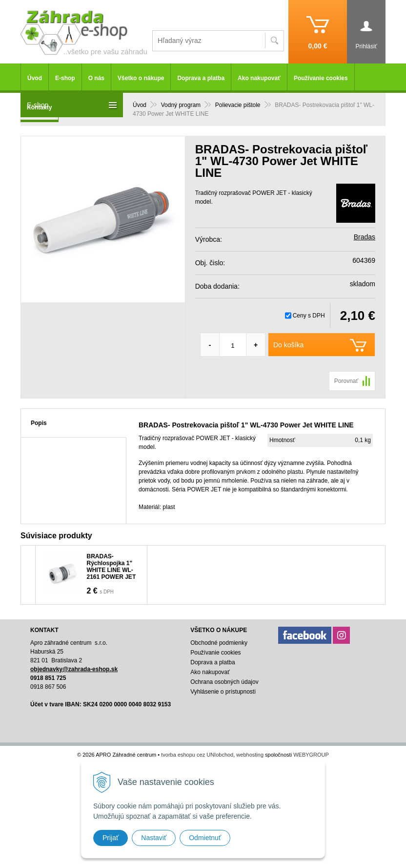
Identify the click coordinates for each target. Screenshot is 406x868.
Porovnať (346, 381)
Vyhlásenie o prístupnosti (223, 692)
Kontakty (39, 107)
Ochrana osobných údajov (224, 682)
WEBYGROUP (311, 755)
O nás (96, 78)
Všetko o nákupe (141, 78)
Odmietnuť (205, 838)
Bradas (365, 237)
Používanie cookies (321, 78)
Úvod (35, 78)
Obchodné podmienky (219, 643)
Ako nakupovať (259, 78)
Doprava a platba (201, 78)
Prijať (111, 838)
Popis (39, 423)
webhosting (250, 755)
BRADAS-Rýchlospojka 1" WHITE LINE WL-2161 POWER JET (112, 567)
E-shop (65, 78)
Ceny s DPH (309, 316)
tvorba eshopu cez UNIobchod (197, 755)
